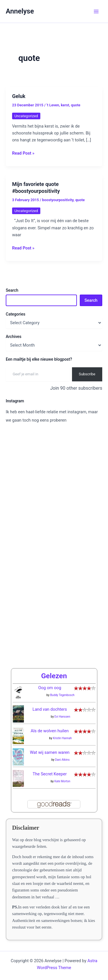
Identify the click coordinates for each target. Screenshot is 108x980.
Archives (14, 337)
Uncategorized (26, 116)
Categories (16, 314)
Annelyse (20, 11)
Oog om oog (50, 688)
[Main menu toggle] (96, 11)
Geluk (19, 96)
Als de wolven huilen (50, 731)
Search (12, 290)
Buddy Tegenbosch (62, 695)
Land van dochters (50, 709)
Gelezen (54, 676)
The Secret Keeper (50, 774)
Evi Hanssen (62, 717)
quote (76, 105)
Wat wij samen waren (50, 752)
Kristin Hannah (62, 738)
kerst (65, 105)
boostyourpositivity (58, 200)
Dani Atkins (62, 760)
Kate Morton (62, 781)
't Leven (53, 105)
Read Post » (23, 153)
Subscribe (87, 374)
